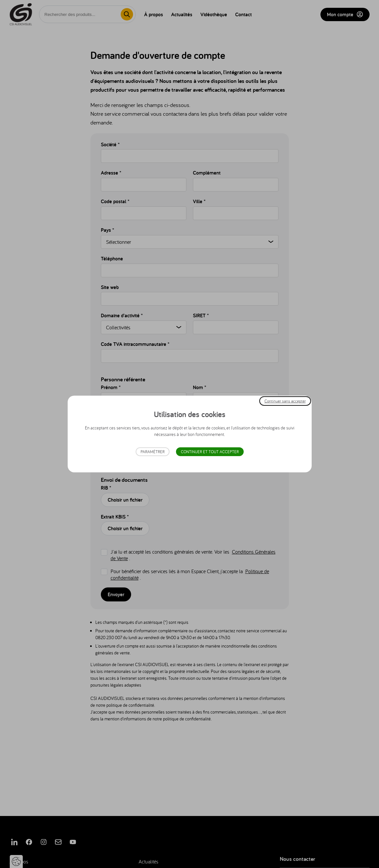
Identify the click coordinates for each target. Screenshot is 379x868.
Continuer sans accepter (285, 401)
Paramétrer (153, 452)
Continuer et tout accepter (210, 452)
